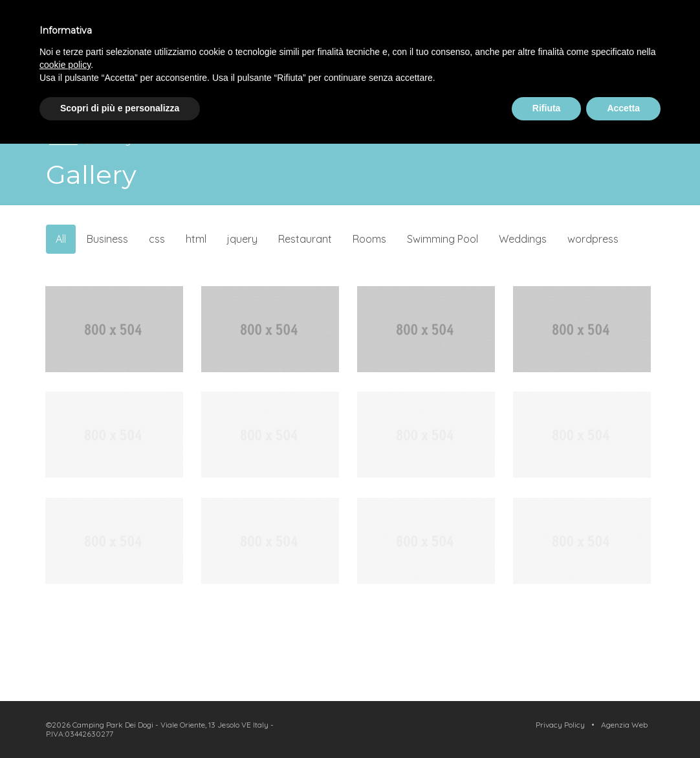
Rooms (369, 239)
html (196, 239)
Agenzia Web (624, 725)
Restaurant (305, 239)
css (157, 239)
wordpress (593, 239)
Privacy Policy (560, 725)
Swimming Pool (443, 239)
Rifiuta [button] (547, 108)
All (61, 239)
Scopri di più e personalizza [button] (120, 108)
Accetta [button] (623, 108)
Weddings (523, 239)
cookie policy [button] (65, 65)
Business (107, 239)
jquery (242, 239)
